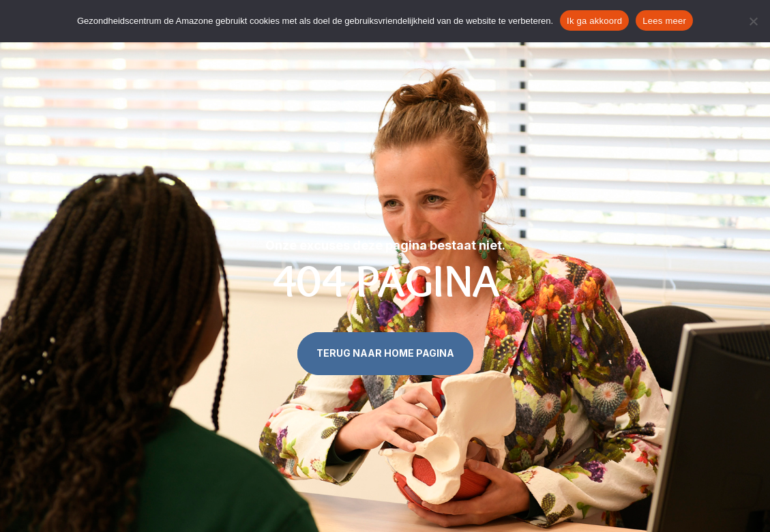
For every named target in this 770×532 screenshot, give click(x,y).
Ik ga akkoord (594, 21)
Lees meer (664, 21)
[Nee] (753, 21)
